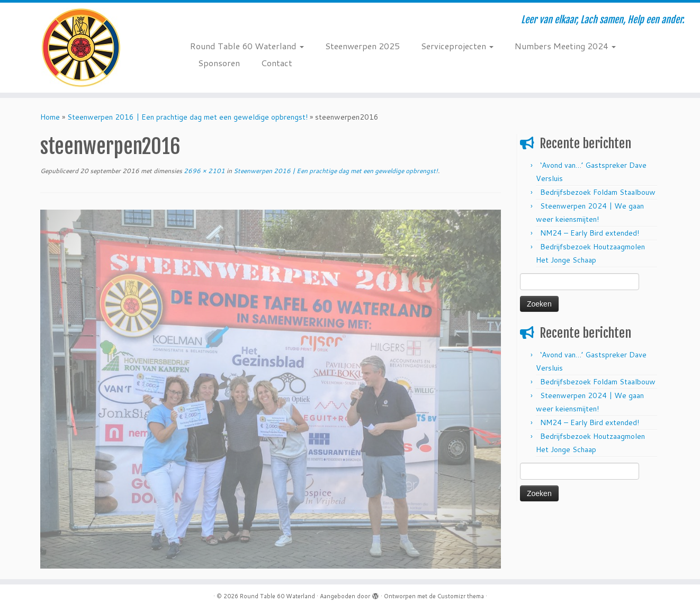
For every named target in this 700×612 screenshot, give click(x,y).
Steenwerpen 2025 (362, 46)
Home (50, 117)
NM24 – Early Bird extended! (590, 233)
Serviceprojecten (457, 46)
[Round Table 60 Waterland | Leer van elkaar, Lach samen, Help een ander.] (81, 48)
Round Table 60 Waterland (247, 46)
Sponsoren (219, 63)
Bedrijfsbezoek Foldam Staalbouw (598, 192)
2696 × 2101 (204, 171)
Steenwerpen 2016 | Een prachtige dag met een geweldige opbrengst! (187, 117)
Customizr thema (461, 596)
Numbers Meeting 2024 (565, 46)
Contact (277, 63)
